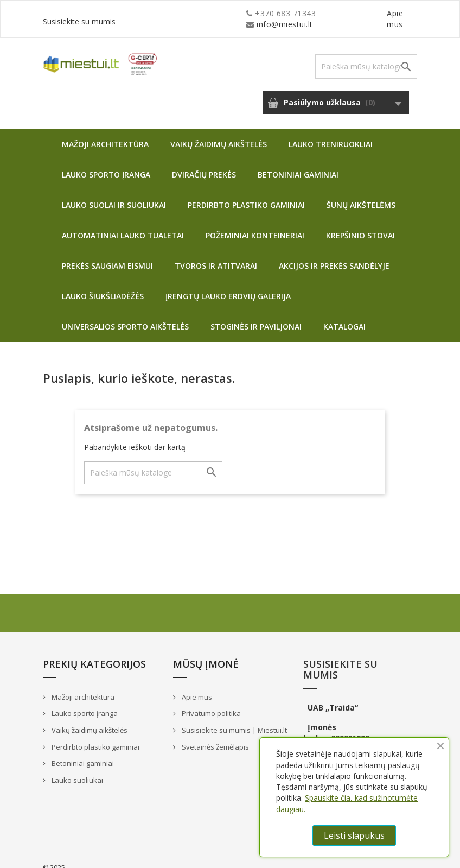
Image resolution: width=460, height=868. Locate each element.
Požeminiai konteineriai (255, 224)
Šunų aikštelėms (361, 194)
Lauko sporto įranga (106, 164)
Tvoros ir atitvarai (216, 255)
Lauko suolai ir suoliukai (114, 194)
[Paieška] (366, 56)
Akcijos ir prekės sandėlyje (334, 255)
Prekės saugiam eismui (107, 255)
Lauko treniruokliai (331, 133)
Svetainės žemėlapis (215, 736)
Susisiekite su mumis (378, 13)
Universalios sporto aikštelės (125, 316)
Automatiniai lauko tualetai (123, 224)
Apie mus (314, 13)
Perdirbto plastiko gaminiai (246, 194)
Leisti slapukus (354, 835)
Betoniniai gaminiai (298, 164)
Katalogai (344, 316)
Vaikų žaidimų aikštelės (219, 133)
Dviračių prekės (204, 164)
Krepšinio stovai (360, 224)
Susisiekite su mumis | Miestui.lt (234, 719)
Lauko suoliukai (76, 769)
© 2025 (54, 857)
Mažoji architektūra (105, 133)
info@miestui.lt (151, 13)
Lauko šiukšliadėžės (103, 285)
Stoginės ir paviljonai (256, 316)
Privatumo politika (210, 702)
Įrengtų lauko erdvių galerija (228, 285)
